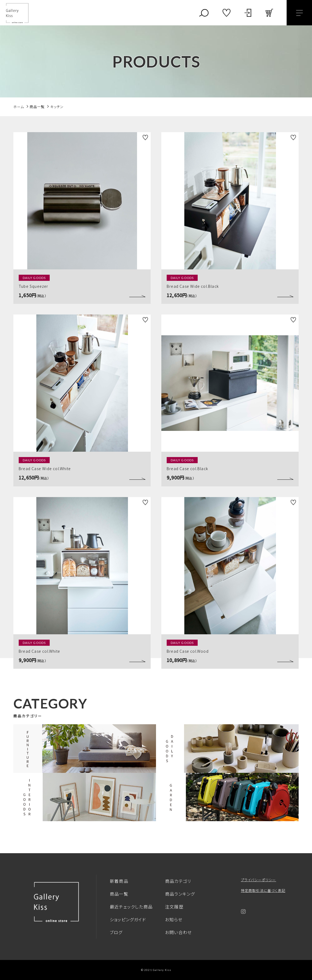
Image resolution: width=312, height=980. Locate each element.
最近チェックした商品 (131, 907)
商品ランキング (180, 894)
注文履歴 (174, 907)
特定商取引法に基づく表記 (263, 890)
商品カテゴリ (178, 881)
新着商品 (119, 881)
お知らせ (174, 919)
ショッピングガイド (128, 919)
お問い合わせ (178, 932)
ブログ (116, 932)
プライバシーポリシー (259, 880)
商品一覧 (119, 894)
